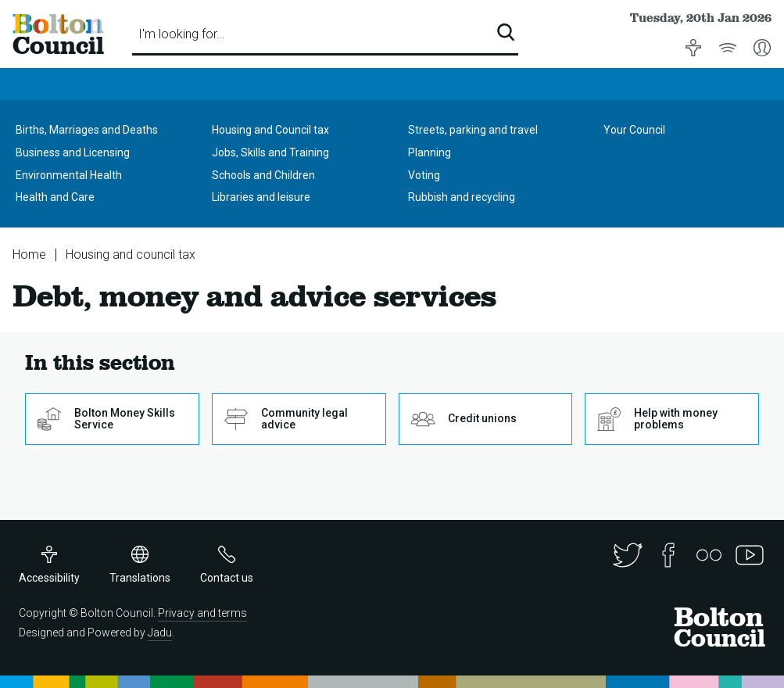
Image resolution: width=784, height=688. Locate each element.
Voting (424, 175)
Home (29, 254)
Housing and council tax (131, 254)
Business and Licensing (73, 152)
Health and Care (55, 197)
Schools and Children (263, 175)
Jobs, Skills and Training (270, 152)
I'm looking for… (181, 34)
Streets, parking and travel (473, 130)
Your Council (634, 130)
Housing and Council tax (270, 130)
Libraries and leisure (261, 197)
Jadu (160, 632)
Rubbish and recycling (462, 197)
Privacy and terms (202, 613)
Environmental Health (69, 175)
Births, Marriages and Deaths (87, 130)
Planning (430, 152)
